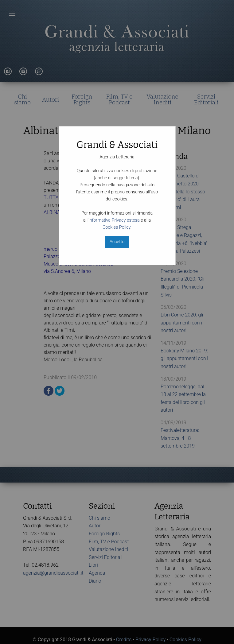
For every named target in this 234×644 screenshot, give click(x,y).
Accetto (117, 242)
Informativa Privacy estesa (114, 220)
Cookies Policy (117, 227)
